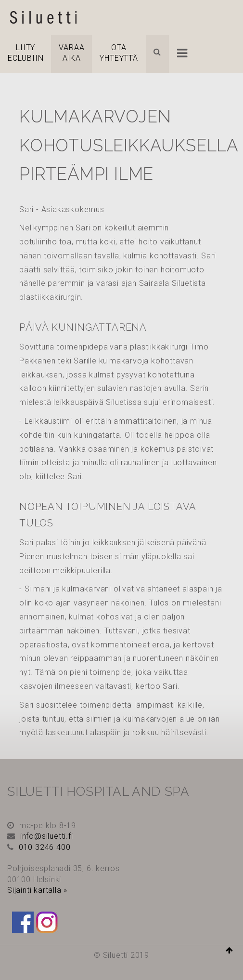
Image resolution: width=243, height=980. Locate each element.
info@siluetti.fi (47, 836)
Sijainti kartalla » (37, 890)
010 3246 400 (45, 847)
